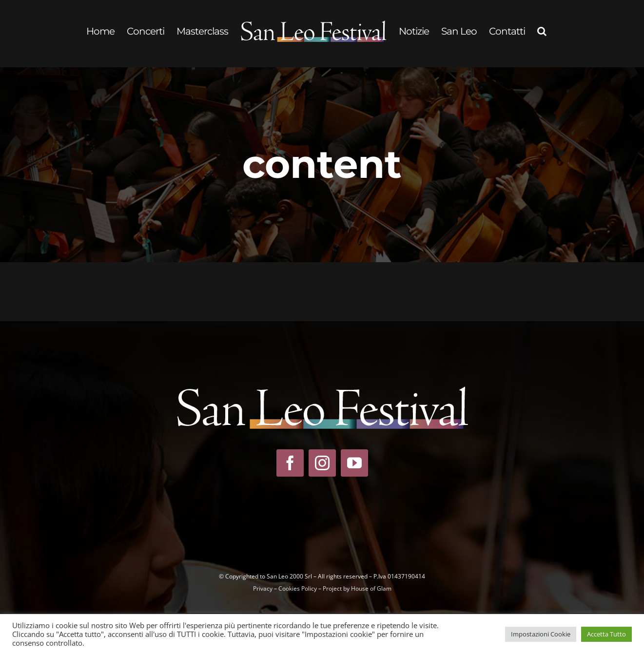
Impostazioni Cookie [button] (541, 634)
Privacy (263, 588)
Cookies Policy (298, 588)
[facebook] (290, 463)
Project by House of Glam (357, 588)
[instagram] (322, 463)
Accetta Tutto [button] (606, 634)
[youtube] (354, 463)
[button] (542, 31)
